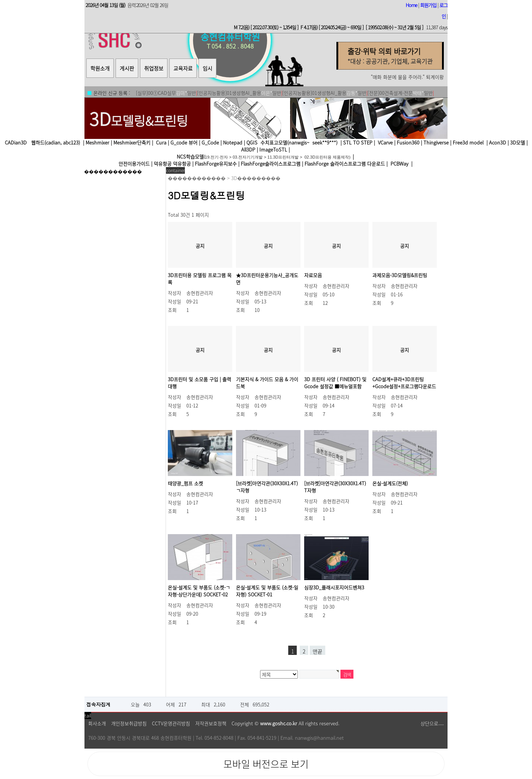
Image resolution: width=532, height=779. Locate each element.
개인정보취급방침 (129, 723)
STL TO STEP (358, 142)
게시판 (127, 68)
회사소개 (97, 723)
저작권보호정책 (211, 723)
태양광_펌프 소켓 (185, 483)
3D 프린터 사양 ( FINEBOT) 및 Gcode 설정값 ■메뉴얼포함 (335, 383)
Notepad (233, 142)
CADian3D (16, 142)
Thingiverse (436, 142)
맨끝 (317, 651)
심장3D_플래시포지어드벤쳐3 (334, 587)
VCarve (385, 142)
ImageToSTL (273, 149)
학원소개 (100, 68)
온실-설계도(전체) (390, 483)
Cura (161, 142)
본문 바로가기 (0, 7)
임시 (207, 68)
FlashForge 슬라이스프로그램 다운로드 (345, 164)
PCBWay (399, 164)
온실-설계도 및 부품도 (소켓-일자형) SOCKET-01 (267, 591)
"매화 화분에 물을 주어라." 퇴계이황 (407, 77)
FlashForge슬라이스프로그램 (271, 164)
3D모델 (518, 142)
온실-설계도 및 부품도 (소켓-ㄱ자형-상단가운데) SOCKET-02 (199, 591)
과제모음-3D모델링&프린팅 (400, 275)
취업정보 (154, 68)
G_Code (210, 142)
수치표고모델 (274, 142)
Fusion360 (408, 142)
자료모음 (313, 275)
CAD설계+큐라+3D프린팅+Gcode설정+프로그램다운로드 (404, 383)
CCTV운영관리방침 (171, 723)
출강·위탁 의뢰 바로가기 (384, 51)
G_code (179, 142)
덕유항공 (163, 164)
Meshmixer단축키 (132, 142)
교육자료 (183, 68)
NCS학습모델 (190, 157)
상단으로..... (432, 723)
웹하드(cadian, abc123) (55, 142)
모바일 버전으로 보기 (266, 764)
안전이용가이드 (134, 164)
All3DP (248, 149)
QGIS (252, 142)
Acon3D (498, 142)
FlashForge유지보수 (216, 164)
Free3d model (467, 142)
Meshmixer (97, 142)
